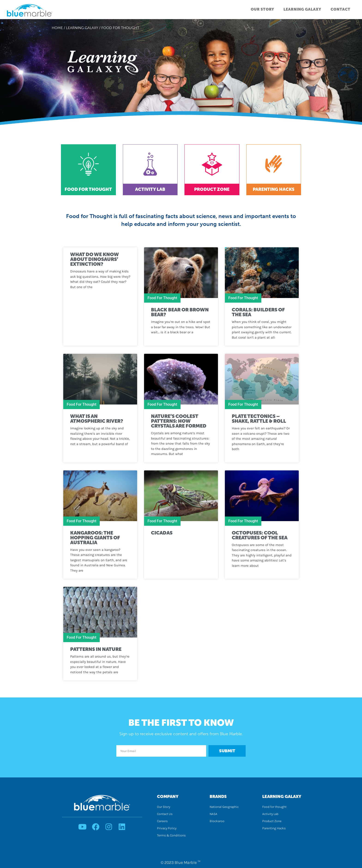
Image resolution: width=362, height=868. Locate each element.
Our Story (262, 9)
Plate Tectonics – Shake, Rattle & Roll (259, 419)
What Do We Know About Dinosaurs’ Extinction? (94, 259)
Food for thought (274, 807)
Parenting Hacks (274, 189)
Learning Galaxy (302, 9)
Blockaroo (217, 821)
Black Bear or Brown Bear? (180, 312)
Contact (341, 9)
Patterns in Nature (96, 649)
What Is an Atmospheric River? (97, 419)
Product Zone (212, 189)
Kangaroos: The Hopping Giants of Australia (95, 538)
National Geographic (224, 807)
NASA (213, 814)
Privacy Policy (167, 828)
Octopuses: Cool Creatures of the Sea (260, 535)
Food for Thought (88, 189)
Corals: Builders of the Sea (258, 312)
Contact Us (165, 814)
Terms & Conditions (171, 835)
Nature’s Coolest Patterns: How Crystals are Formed (179, 421)
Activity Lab (150, 189)
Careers (162, 821)
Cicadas (162, 533)
